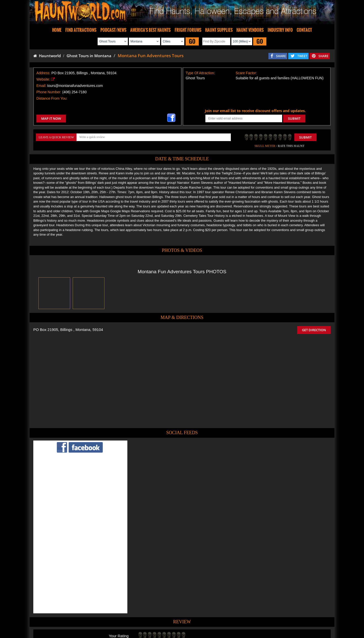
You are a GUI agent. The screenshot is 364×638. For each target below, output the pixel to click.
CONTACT (304, 30)
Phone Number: (49, 92)
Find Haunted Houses (103, 619)
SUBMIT (294, 118)
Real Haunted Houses (237, 619)
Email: (41, 86)
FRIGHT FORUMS (188, 30)
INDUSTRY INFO (280, 30)
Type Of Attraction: (200, 73)
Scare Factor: (246, 73)
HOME (57, 30)
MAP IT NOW (51, 118)
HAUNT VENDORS (250, 30)
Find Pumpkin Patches (175, 619)
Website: (43, 79)
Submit (305, 137)
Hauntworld (47, 56)
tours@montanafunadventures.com (75, 86)
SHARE (281, 56)
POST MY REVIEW (154, 573)
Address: (43, 73)
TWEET (302, 56)
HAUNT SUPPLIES (219, 30)
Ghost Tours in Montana (89, 56)
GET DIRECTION (314, 330)
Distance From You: (52, 98)
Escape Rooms (266, 619)
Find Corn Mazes (206, 619)
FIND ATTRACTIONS (81, 30)
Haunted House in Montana (200, 595)
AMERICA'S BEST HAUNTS (150, 30)
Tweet (170, 607)
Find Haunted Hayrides (139, 619)
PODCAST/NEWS (113, 30)
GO (192, 41)
